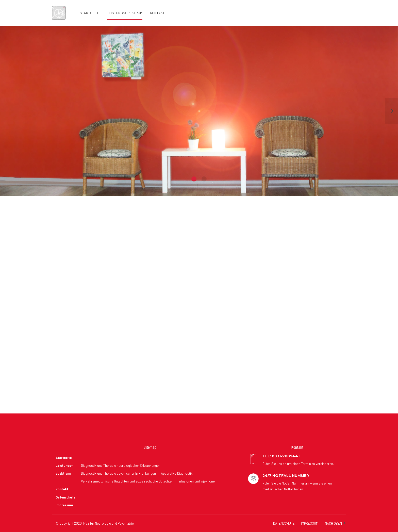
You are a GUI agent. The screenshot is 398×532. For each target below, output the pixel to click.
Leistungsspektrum (125, 13)
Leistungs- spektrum (64, 469)
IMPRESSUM (310, 523)
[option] (199, 111)
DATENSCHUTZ (284, 523)
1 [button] (194, 179)
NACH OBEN (333, 523)
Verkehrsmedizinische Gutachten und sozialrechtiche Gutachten (127, 481)
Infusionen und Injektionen (197, 481)
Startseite (89, 13)
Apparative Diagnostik (177, 473)
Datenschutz (65, 497)
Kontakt (157, 13)
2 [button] (204, 179)
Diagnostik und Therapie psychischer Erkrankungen (118, 473)
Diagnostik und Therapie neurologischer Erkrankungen (121, 465)
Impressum (64, 505)
